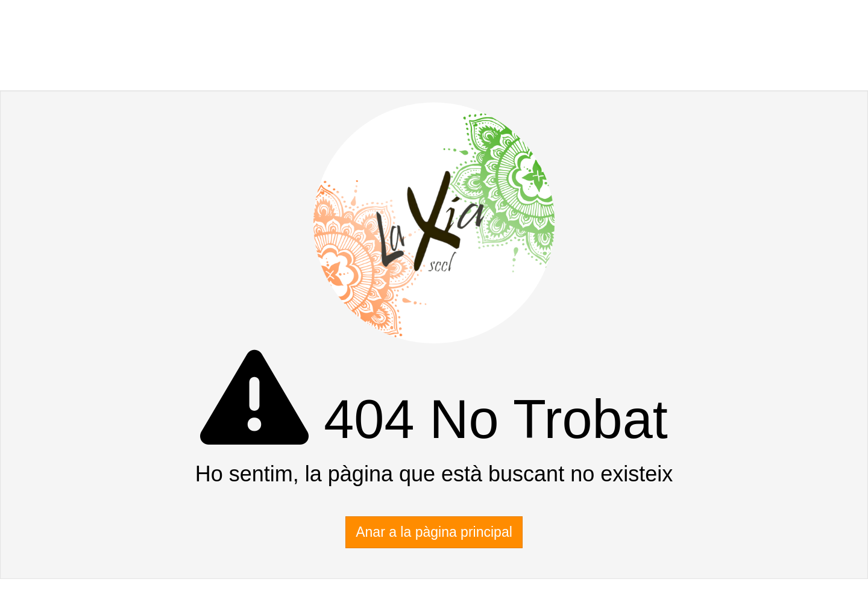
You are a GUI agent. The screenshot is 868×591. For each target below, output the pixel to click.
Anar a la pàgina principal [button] (434, 532)
